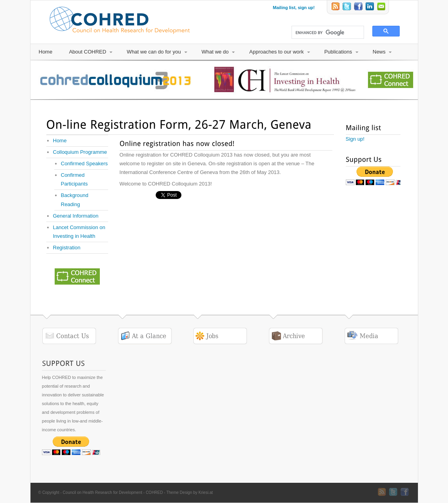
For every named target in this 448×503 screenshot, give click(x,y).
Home (46, 52)
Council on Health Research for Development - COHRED (113, 492)
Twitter (347, 7)
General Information (76, 216)
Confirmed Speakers (85, 164)
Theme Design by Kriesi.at (190, 492)
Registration (67, 248)
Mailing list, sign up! (294, 8)
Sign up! (355, 139)
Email (382, 7)
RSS (336, 7)
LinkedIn (370, 7)
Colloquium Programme (80, 152)
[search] (324, 33)
